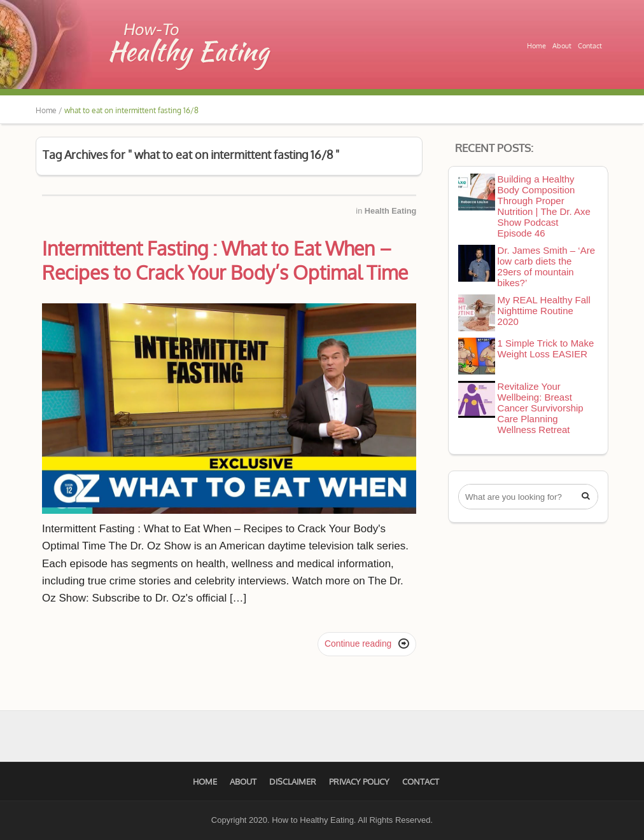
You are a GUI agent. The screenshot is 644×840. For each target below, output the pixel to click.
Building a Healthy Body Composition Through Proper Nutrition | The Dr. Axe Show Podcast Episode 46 (544, 206)
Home (536, 46)
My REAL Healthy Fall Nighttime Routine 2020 (544, 311)
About (562, 46)
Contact (590, 46)
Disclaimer (293, 781)
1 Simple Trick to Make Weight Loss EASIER (546, 348)
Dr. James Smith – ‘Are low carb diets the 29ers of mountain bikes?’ (546, 266)
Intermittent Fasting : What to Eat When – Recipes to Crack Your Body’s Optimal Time (225, 260)
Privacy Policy (359, 781)
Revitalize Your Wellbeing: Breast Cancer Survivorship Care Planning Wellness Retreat (541, 408)
